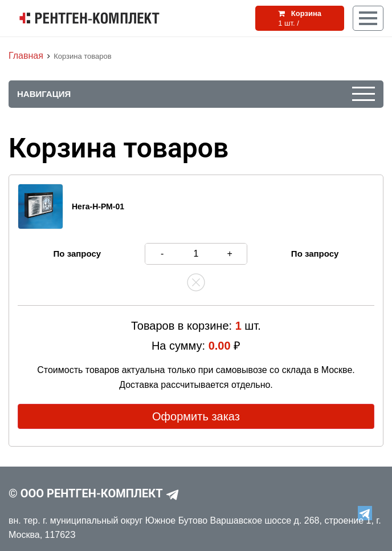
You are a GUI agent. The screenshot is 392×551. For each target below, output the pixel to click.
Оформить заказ (196, 416)
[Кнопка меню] (368, 18)
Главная (26, 56)
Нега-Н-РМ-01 (98, 206)
